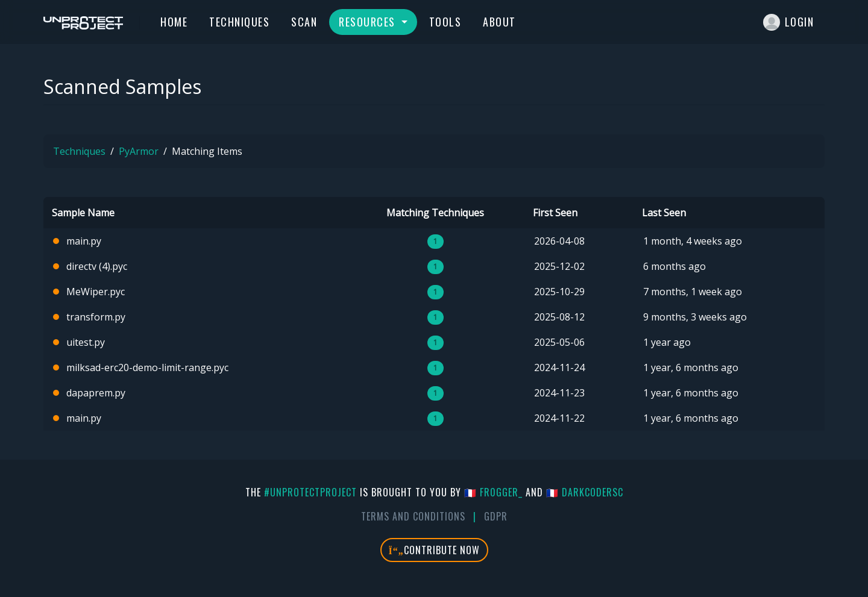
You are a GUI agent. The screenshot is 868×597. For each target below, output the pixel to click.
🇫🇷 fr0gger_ (493, 492)
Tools (445, 22)
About (499, 22)
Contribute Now (434, 550)
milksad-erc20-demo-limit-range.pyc (147, 367)
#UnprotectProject (310, 492)
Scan (304, 22)
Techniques (239, 22)
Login (789, 22)
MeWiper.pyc (96, 292)
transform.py (96, 317)
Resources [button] (369, 22)
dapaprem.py (96, 393)
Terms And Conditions (413, 516)
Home (174, 22)
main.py (84, 241)
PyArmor (139, 151)
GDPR (496, 516)
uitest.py (86, 342)
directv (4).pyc (97, 266)
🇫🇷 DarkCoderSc (585, 492)
